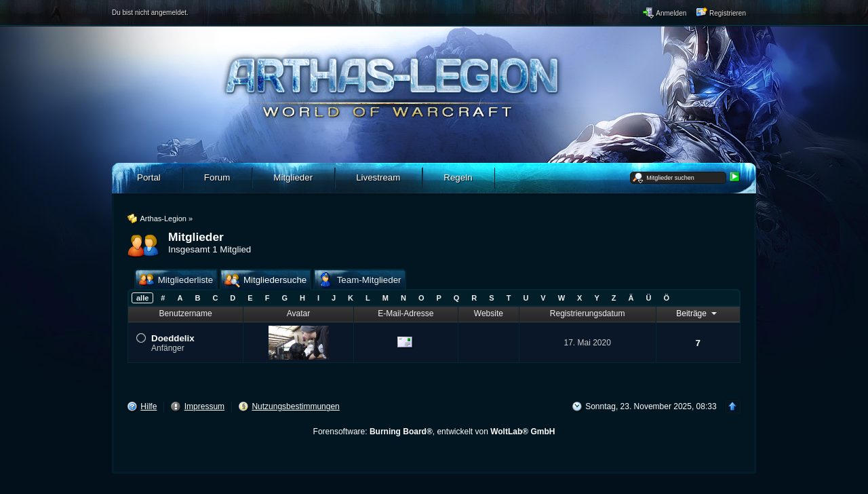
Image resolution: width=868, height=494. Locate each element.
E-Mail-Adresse (406, 313)
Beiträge (698, 313)
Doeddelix (173, 338)
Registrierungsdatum (588, 313)
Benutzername (186, 313)
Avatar (298, 313)
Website (489, 313)
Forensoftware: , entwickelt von (434, 432)
